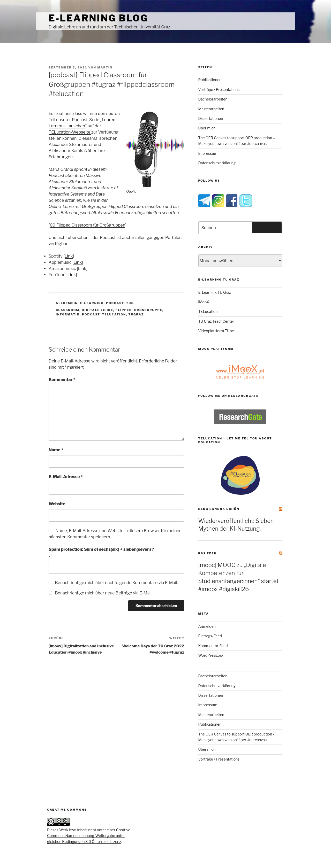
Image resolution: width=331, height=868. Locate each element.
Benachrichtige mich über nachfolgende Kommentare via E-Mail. (116, 583)
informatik (68, 314)
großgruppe (148, 310)
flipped (124, 310)
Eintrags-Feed (210, 636)
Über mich (207, 128)
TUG (130, 303)
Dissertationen (211, 118)
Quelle (131, 191)
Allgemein (67, 303)
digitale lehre (97, 310)
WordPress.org (211, 655)
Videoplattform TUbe (216, 331)
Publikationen (210, 80)
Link (69, 256)
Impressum (208, 153)
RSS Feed (208, 553)
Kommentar (62, 380)
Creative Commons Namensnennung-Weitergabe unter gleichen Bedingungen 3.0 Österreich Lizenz (89, 836)
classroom (68, 310)
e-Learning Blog (98, 18)
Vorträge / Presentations (219, 90)
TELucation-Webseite (70, 132)
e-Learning (92, 303)
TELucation (208, 311)
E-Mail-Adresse (66, 477)
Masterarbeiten (211, 109)
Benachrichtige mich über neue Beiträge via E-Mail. (104, 593)
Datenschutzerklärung (217, 163)
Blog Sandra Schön (219, 509)
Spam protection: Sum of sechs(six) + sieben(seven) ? (101, 549)
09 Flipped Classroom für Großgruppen (88, 225)
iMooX (204, 302)
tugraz (136, 314)
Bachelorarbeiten (213, 99)
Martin (105, 67)
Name (56, 450)
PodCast (115, 303)
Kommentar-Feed (213, 646)
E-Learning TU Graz (215, 292)
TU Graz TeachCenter (216, 321)
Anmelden (207, 626)
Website (57, 504)
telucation (114, 314)
